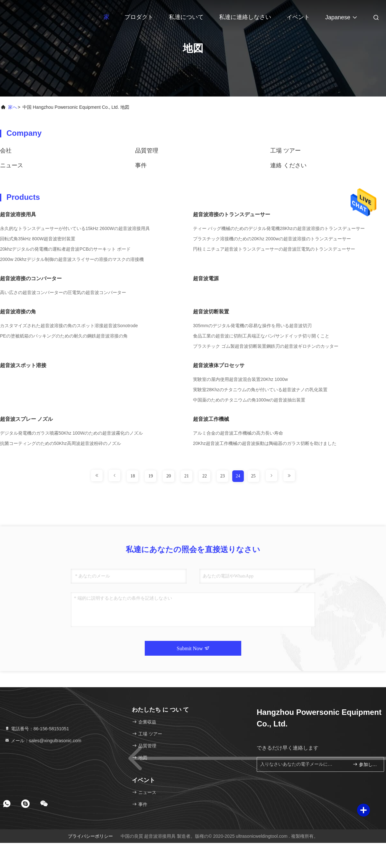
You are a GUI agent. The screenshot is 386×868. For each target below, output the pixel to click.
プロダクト (139, 17)
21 (187, 476)
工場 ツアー (285, 151)
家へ (13, 107)
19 (151, 476)
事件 (141, 165)
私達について (186, 17)
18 (133, 476)
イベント (298, 17)
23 (223, 476)
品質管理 (147, 151)
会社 (6, 151)
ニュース (12, 165)
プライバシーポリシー (90, 836)
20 (169, 476)
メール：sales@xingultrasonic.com (43, 741)
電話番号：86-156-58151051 (37, 729)
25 (253, 476)
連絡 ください (288, 165)
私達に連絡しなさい (245, 17)
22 (205, 476)
